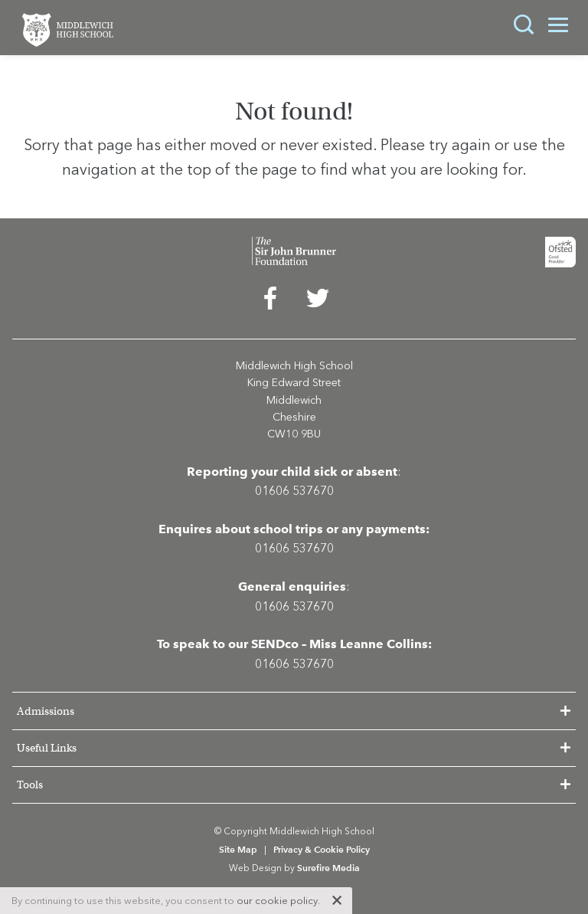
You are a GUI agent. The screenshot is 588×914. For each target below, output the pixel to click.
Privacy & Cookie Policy (322, 849)
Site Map (238, 849)
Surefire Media (328, 868)
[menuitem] (270, 302)
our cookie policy (277, 901)
